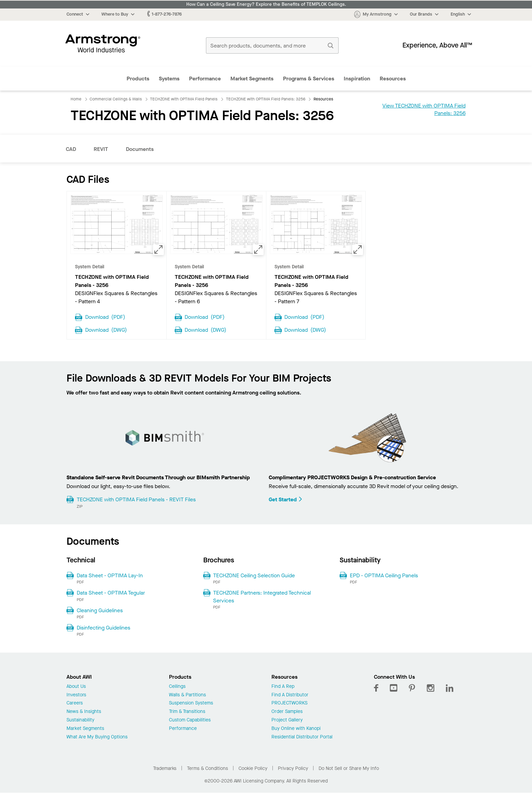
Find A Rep (283, 687)
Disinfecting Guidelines (103, 628)
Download (105, 316)
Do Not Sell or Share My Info (349, 768)
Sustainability (80, 720)
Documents (140, 149)
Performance (205, 79)
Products (138, 79)
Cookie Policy (253, 768)
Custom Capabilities (190, 720)
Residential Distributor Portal (302, 737)
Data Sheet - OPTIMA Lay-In (110, 575)
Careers (75, 703)
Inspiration (357, 79)
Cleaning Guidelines (100, 610)
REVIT (101, 149)
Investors (76, 695)
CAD (71, 149)
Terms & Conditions (207, 768)
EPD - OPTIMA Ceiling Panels (384, 575)
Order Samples (287, 712)
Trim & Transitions (187, 712)
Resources (393, 79)
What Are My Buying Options (97, 737)
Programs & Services (309, 79)
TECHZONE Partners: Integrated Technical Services (262, 596)
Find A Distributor (290, 695)
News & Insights (84, 712)
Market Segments (252, 79)
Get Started (286, 499)
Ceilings (177, 687)
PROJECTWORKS (289, 703)
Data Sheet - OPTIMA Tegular (111, 593)
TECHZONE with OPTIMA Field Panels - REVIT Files (136, 499)
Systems (169, 79)
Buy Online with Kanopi (296, 729)
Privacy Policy (293, 768)
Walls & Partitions (187, 695)
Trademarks (165, 768)
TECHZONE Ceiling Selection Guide (254, 575)
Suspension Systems (191, 703)
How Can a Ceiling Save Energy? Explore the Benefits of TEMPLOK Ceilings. (266, 4)
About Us (76, 687)
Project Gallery (287, 720)
